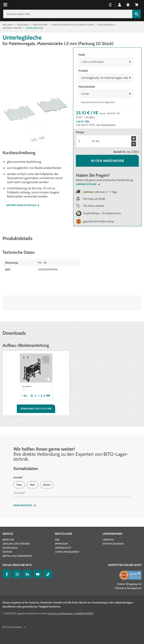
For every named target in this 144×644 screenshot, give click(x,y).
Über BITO (108, 540)
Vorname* (20, 493)
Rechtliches (64, 534)
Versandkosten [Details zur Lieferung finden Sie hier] (108, 125)
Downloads (10, 548)
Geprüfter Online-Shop (125, 565)
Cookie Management (67, 552)
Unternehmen (112, 534)
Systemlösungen (113, 544)
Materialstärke (87, 87)
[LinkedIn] (26, 574)
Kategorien (23, 25)
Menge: (80, 132)
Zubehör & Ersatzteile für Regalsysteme (73, 25)
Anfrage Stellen (86, 184)
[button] (120, 5)
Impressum (61, 544)
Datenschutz (63, 548)
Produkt (83, 71)
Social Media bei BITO (17, 565)
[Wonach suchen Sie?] (68, 14)
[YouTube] (37, 574)
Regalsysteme (40, 25)
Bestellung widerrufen (17, 556)
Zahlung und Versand (16, 544)
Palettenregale (106, 25)
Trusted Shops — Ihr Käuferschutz (102, 213)
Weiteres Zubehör (12, 28)
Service (8, 534)
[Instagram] (16, 574)
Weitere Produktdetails (21, 205)
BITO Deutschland (12, 627)
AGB (57, 540)
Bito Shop (8, 25)
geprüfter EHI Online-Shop (98, 221)
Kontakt (8, 552)
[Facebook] (6, 574)
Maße (82, 55)
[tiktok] (47, 574)
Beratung (8, 540)
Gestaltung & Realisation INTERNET (71, 613)
